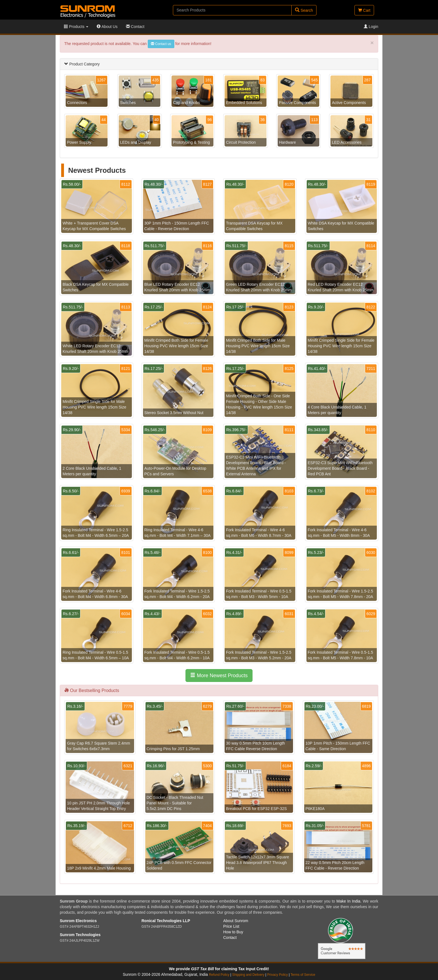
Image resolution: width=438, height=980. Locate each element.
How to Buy (233, 932)
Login (371, 27)
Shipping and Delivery (248, 975)
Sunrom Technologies (80, 935)
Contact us (161, 44)
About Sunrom (236, 921)
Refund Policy (219, 975)
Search (304, 10)
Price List (231, 926)
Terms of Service (303, 975)
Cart (364, 10)
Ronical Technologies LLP (166, 921)
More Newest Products (219, 675)
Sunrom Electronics (78, 921)
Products (76, 27)
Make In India (348, 901)
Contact (135, 27)
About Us (107, 27)
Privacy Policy (277, 975)
